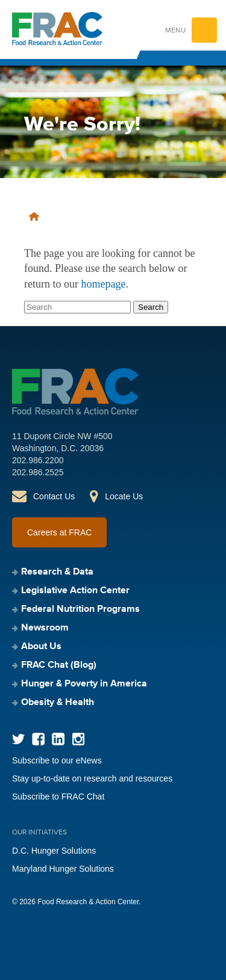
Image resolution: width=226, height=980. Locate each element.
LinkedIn (58, 739)
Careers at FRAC (59, 532)
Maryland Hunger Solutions (63, 869)
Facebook (38, 739)
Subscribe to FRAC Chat (58, 797)
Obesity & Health (58, 703)
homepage (103, 284)
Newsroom (45, 628)
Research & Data (57, 572)
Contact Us (54, 496)
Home (34, 217)
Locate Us (124, 496)
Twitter (18, 739)
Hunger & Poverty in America (84, 684)
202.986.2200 (38, 460)
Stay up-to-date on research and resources (92, 778)
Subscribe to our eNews (57, 760)
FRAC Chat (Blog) (59, 665)
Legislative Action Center (75, 591)
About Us (41, 647)
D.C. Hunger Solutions (54, 851)
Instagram (78, 739)
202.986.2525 (38, 472)
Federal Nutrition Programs (80, 609)
